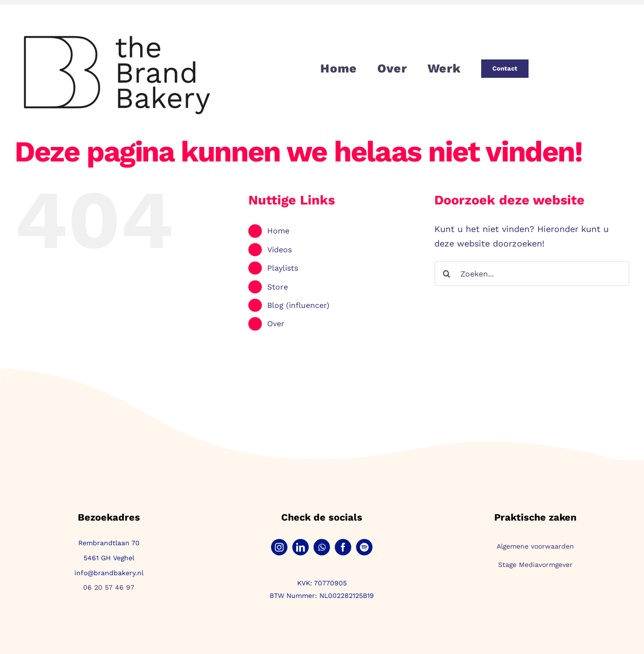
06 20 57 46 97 (109, 587)
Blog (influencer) (298, 305)
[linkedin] (301, 547)
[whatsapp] (322, 547)
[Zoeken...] (532, 274)
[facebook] (343, 547)
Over (276, 324)
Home (278, 231)
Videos (279, 250)
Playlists (283, 268)
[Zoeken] (447, 274)
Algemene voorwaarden (535, 546)
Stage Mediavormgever (535, 565)
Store (278, 287)
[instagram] (279, 547)
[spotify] (364, 547)
